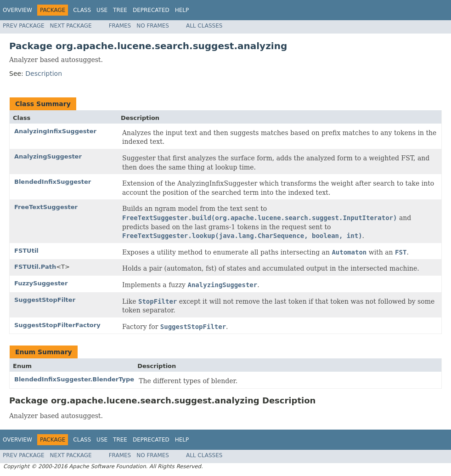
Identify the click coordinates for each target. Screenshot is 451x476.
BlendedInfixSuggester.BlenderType (74, 379)
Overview (17, 10)
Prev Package (24, 26)
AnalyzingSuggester (48, 156)
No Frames (153, 26)
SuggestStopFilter (45, 300)
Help (182, 10)
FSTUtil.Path (35, 267)
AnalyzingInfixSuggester (55, 131)
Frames (120, 26)
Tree (120, 10)
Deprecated (151, 10)
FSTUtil (26, 251)
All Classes (204, 26)
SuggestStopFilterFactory (57, 325)
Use (102, 10)
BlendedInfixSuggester (53, 182)
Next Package (71, 26)
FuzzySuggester (41, 283)
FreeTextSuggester (46, 207)
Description (44, 74)
